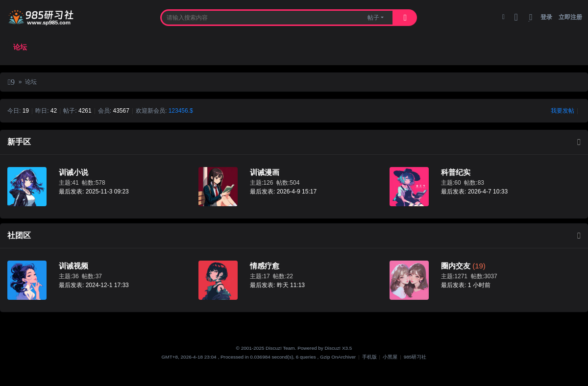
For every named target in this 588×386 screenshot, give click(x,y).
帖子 (373, 18)
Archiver (347, 357)
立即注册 (570, 17)
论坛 (20, 47)
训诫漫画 (265, 172)
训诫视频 (73, 266)
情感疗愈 (265, 266)
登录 (546, 17)
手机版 (369, 357)
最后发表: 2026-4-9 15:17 (283, 192)
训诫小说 (73, 172)
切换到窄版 (531, 21)
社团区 (19, 235)
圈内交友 (456, 266)
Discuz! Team (280, 348)
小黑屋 (390, 357)
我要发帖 (563, 111)
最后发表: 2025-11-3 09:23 (94, 192)
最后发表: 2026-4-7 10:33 (474, 192)
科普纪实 (456, 172)
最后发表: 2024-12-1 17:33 (94, 285)
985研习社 (11, 84)
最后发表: (277, 285)
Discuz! (333, 348)
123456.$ (181, 111)
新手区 (19, 142)
